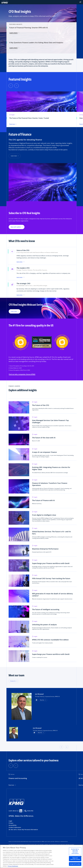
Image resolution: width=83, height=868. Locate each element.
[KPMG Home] (5, 2)
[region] (41, 856)
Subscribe (29, 811)
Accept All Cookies (75, 864)
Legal (10, 821)
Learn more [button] (14, 156)
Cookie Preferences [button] (15, 827)
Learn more (14, 33)
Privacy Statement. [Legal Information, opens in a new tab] (13, 866)
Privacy (11, 823)
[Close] (81, 856)
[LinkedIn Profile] (34, 733)
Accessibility (13, 825)
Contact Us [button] (13, 681)
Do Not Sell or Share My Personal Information (23, 830)
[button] (80, 2)
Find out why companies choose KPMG (22, 374)
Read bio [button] (42, 700)
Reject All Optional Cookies (75, 859)
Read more (11, 785)
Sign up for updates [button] (16, 227)
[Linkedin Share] (21, 811)
